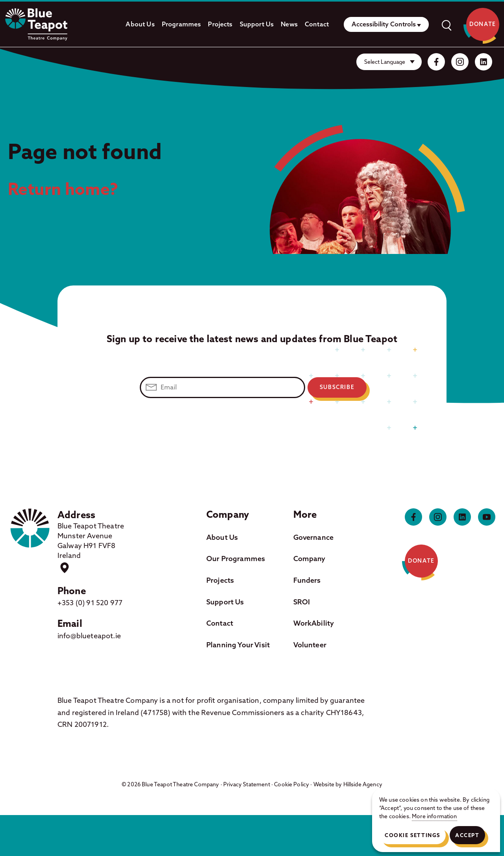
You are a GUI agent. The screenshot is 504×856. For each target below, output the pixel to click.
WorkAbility (314, 623)
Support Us (257, 24)
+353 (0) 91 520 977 (90, 603)
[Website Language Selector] (389, 62)
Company (309, 559)
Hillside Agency (363, 784)
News (289, 24)
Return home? (63, 189)
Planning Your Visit (238, 645)
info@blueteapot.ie (89, 636)
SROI (302, 602)
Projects (220, 24)
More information (435, 816)
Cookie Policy (292, 784)
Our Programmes (236, 559)
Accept (467, 835)
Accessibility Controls (384, 24)
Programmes (182, 24)
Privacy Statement (247, 784)
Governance (314, 537)
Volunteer (310, 645)
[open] (446, 24)
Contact (317, 24)
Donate (483, 24)
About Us (140, 24)
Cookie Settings (412, 835)
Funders (307, 580)
